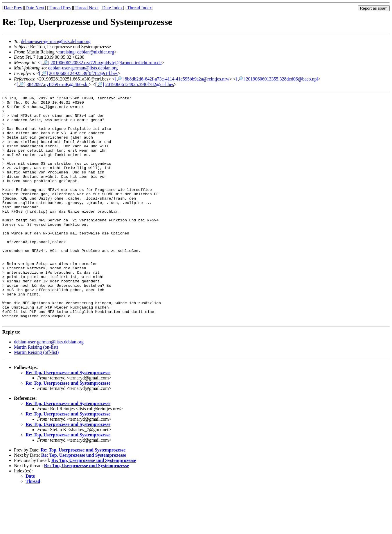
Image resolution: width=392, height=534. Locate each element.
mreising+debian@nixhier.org (86, 52)
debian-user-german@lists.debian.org (56, 41)
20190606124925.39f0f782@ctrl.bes (83, 73)
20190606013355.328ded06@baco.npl (282, 79)
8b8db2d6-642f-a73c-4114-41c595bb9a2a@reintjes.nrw (177, 79)
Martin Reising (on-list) (36, 392)
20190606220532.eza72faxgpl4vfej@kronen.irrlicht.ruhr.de (106, 63)
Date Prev (13, 8)
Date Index (113, 8)
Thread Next (86, 8)
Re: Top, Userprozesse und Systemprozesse (68, 418)
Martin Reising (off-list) (36, 398)
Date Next (35, 8)
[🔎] (45, 63)
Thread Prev (60, 8)
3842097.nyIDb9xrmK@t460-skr (58, 84)
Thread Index (139, 8)
